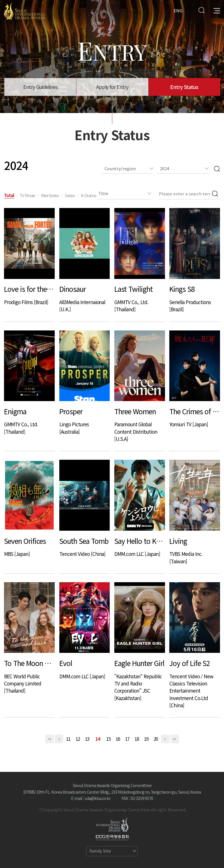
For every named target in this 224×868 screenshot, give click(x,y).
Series (70, 195)
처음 (50, 739)
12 (78, 739)
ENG (178, 10)
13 (87, 739)
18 (137, 739)
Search (202, 10)
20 (156, 739)
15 (109, 739)
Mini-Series (50, 195)
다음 (165, 739)
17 (127, 739)
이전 (59, 739)
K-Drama (88, 195)
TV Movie (27, 195)
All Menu (217, 10)
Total (9, 195)
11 (68, 739)
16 (118, 739)
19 (146, 739)
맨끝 (175, 739)
